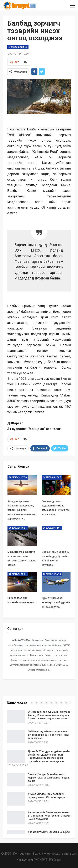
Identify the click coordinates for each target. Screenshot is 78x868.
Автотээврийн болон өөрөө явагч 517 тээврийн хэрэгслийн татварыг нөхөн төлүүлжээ (49, 816)
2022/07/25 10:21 (18, 528)
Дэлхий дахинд (18, 47)
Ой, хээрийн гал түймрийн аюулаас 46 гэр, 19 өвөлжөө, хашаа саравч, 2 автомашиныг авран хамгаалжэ (49, 715)
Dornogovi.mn (22, 854)
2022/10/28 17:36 (18, 477)
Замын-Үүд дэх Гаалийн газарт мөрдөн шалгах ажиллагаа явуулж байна (49, 778)
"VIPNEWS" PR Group (48, 860)
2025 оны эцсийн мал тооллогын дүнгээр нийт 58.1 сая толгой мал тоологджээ (48, 735)
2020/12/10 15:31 (18, 574)
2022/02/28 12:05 (52, 528)
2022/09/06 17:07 (52, 477)
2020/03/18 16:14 (52, 574)
